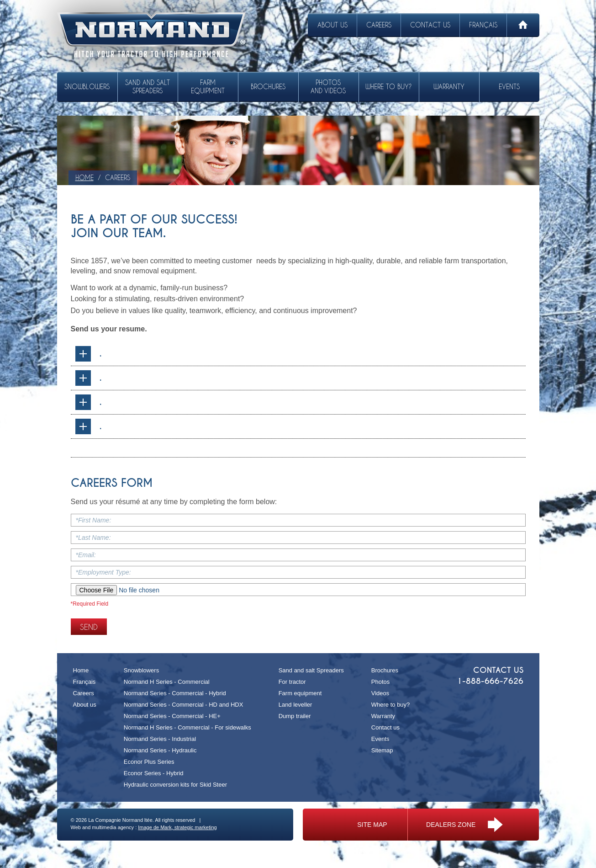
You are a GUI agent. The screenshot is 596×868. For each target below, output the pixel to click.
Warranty (449, 87)
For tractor (292, 682)
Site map (372, 825)
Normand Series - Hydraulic (160, 750)
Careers (379, 25)
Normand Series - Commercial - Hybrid (175, 693)
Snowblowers (87, 87)
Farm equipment (208, 87)
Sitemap (382, 750)
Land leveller (295, 705)
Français (483, 25)
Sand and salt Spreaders (148, 87)
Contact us (430, 25)
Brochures (268, 87)
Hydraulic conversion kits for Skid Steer (175, 785)
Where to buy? (389, 87)
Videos (380, 693)
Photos (380, 682)
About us (332, 25)
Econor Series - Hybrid (154, 773)
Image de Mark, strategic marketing (177, 827)
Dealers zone (464, 825)
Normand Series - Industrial (160, 739)
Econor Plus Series (149, 762)
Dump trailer (295, 716)
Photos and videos (328, 87)
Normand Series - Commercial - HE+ (172, 716)
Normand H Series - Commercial (167, 682)
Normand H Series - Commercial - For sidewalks (187, 727)
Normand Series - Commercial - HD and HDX (184, 705)
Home (81, 670)
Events (509, 87)
